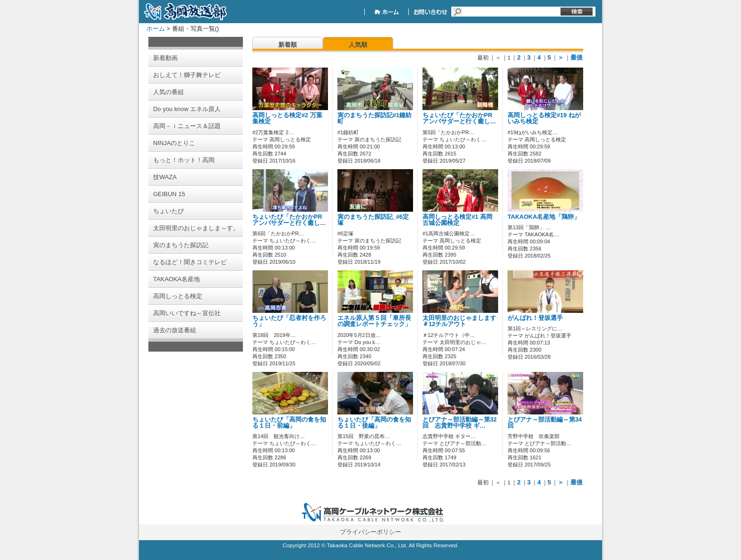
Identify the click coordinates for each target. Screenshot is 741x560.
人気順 (358, 45)
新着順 (288, 45)
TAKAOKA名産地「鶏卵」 (544, 217)
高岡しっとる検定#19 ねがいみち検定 (544, 118)
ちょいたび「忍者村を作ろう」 (289, 321)
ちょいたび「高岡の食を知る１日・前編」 (289, 423)
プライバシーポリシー (370, 532)
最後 (577, 57)
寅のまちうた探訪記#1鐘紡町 (375, 118)
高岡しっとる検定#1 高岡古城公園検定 (457, 220)
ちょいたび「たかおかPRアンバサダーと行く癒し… (459, 118)
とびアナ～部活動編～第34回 (545, 423)
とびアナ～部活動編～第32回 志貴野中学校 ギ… (460, 423)
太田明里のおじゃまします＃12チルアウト (459, 321)
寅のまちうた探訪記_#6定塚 (373, 220)
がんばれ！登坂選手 (535, 318)
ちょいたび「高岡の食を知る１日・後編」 (374, 423)
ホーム (156, 29)
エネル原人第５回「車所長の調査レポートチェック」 (374, 321)
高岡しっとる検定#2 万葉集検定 (287, 118)
